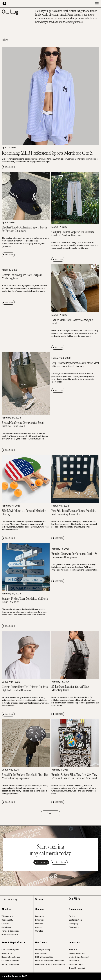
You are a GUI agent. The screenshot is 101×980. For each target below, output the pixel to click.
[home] (6, 4)
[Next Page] (50, 813)
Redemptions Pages (11, 957)
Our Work (74, 899)
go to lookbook (60, 862)
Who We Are (7, 916)
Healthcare (74, 961)
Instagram (40, 916)
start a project (42, 862)
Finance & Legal (76, 964)
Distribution (74, 927)
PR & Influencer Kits (44, 957)
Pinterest (39, 920)
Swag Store (7, 953)
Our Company (9, 899)
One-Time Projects (10, 950)
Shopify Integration (10, 964)
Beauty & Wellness (77, 953)
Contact (39, 927)
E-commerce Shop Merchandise (50, 964)
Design (72, 916)
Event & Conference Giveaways (50, 961)
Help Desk (6, 927)
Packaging (74, 924)
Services (40, 899)
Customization (75, 920)
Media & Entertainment (79, 957)
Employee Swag (43, 950)
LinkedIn (39, 924)
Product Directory (10, 935)
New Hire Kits (41, 953)
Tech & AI (73, 950)
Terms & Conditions (10, 931)
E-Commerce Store (10, 961)
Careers (5, 924)
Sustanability (7, 920)
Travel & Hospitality (78, 968)
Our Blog (39, 931)
